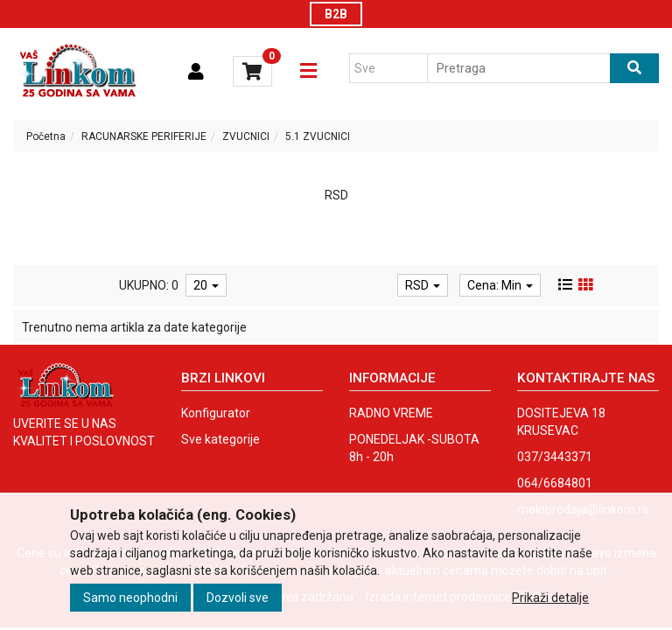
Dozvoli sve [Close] (238, 598)
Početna (46, 136)
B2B (336, 14)
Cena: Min (500, 285)
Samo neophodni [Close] (130, 598)
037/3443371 (555, 457)
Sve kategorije (220, 439)
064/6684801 (555, 483)
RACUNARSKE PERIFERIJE (144, 136)
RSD (423, 285)
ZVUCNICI (246, 136)
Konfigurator (216, 413)
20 (206, 285)
